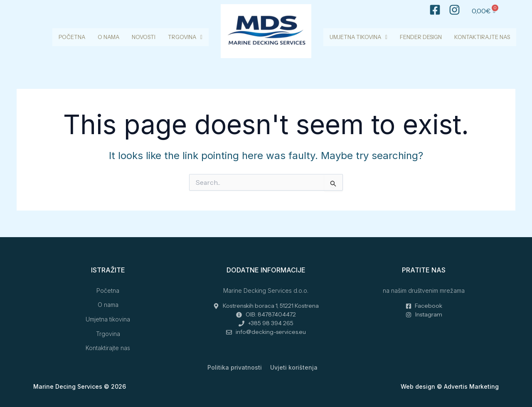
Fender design (421, 37)
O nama (108, 37)
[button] (185, 37)
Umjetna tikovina (358, 37)
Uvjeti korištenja (294, 367)
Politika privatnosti (235, 367)
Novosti (144, 37)
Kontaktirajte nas (482, 37)
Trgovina (185, 37)
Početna (72, 37)
